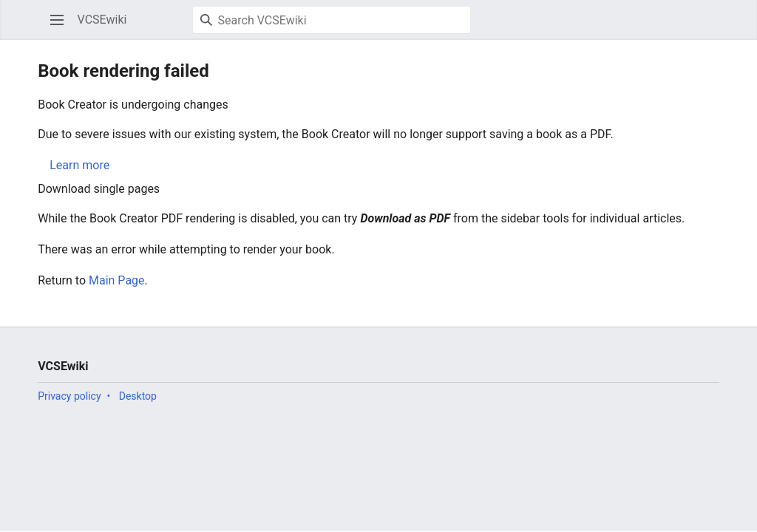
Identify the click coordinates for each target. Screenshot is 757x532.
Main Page (117, 280)
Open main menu (62, 27)
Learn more (79, 165)
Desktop (138, 396)
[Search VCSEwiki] (332, 20)
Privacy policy (69, 396)
